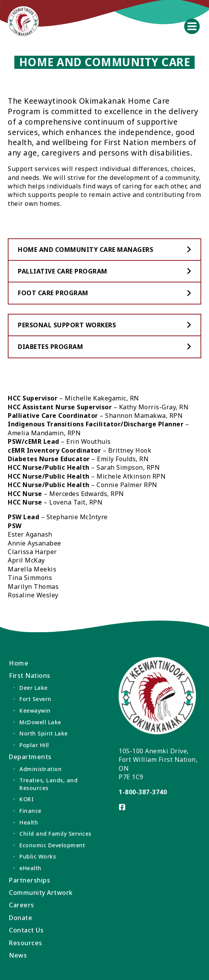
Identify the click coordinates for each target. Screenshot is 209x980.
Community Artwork (41, 893)
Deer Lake (34, 688)
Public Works (38, 856)
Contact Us (26, 930)
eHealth (30, 868)
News (18, 955)
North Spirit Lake (44, 733)
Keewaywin (35, 711)
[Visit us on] (122, 807)
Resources (26, 943)
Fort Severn (35, 699)
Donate (21, 918)
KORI (27, 799)
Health (29, 822)
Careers (22, 905)
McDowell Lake (40, 722)
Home (19, 663)
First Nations (30, 676)
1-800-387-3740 (143, 792)
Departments (30, 757)
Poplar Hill (34, 745)
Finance (30, 811)
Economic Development (52, 845)
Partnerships (29, 880)
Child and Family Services (55, 834)
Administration (41, 769)
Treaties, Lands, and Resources (48, 784)
